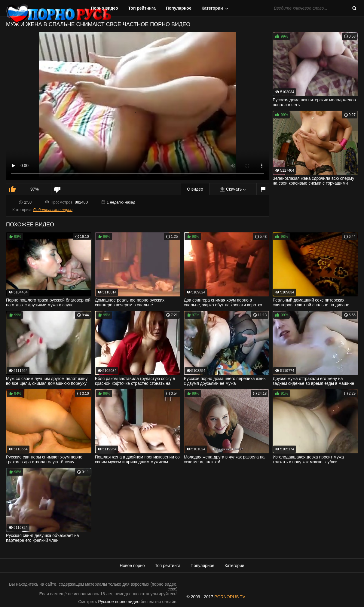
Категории (212, 8)
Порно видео (104, 8)
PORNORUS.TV (230, 597)
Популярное (179, 8)
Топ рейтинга (142, 8)
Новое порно (132, 566)
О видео (195, 189)
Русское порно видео (119, 602)
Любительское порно (53, 210)
